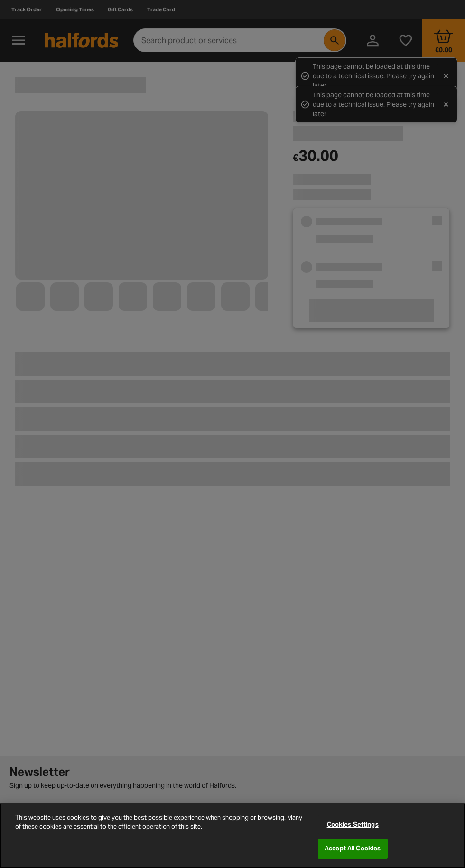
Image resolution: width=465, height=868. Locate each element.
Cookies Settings (353, 825)
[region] (232, 836)
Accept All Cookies (353, 848)
